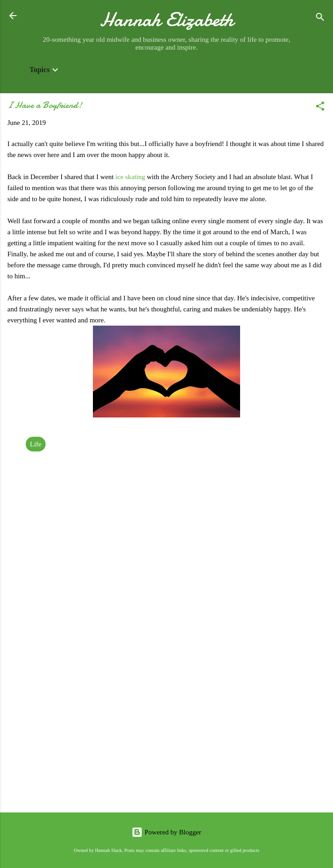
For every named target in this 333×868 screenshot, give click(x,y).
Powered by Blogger (166, 832)
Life (36, 444)
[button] (320, 108)
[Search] (320, 19)
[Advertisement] (166, 733)
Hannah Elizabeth (167, 20)
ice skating (130, 177)
